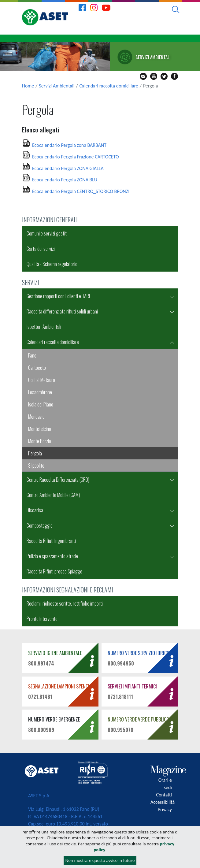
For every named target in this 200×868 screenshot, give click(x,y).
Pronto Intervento (42, 619)
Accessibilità (163, 802)
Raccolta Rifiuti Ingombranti (51, 541)
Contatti (164, 795)
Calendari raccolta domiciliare (109, 86)
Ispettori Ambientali (44, 327)
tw (164, 76)
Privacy (165, 809)
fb (174, 76)
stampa (154, 76)
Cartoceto (37, 368)
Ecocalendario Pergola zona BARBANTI (70, 145)
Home (28, 86)
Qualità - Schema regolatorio (52, 264)
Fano (32, 355)
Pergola (35, 453)
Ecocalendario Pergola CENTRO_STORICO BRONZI (81, 191)
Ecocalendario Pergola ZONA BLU (65, 180)
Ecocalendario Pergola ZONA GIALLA (68, 168)
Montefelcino (40, 429)
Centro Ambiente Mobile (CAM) (53, 495)
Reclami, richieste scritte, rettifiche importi (65, 603)
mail (143, 76)
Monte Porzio (40, 441)
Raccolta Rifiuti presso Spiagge (54, 571)
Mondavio (36, 417)
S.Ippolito (36, 466)
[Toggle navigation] (190, 39)
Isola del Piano (41, 404)
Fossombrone (40, 392)
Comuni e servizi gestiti (47, 233)
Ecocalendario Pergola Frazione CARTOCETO (76, 157)
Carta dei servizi (41, 249)
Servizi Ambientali (57, 86)
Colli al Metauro (42, 380)
